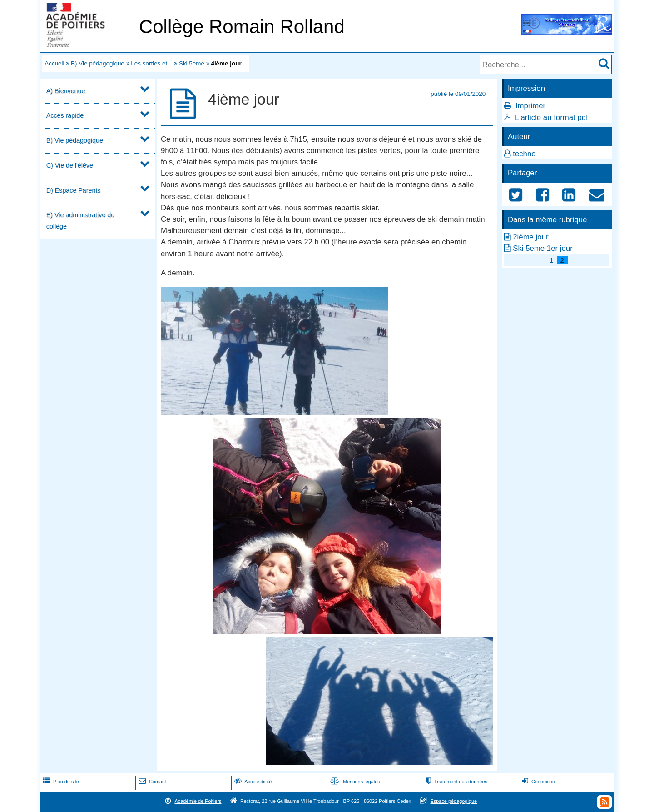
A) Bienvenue (66, 91)
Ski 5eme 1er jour (543, 248)
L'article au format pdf (552, 117)
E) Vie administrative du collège (80, 221)
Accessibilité (252, 782)
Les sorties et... (151, 63)
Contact (151, 782)
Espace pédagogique (454, 801)
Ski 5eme (192, 63)
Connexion (538, 782)
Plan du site (60, 782)
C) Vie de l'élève (70, 165)
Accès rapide (65, 115)
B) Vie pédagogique (98, 63)
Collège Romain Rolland (242, 27)
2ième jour (530, 237)
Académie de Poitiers (198, 801)
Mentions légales (354, 782)
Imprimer (530, 106)
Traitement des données (456, 782)
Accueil (54, 63)
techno (524, 154)
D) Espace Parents (74, 190)
